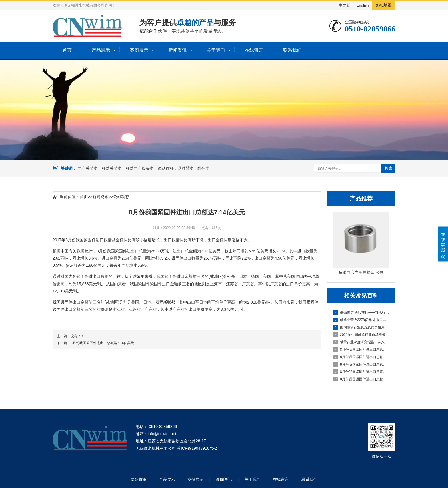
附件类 (203, 168)
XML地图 (384, 5)
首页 (67, 50)
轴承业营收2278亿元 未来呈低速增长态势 (361, 320)
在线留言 (254, 50)
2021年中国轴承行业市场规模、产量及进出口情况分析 (361, 335)
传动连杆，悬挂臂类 (176, 168)
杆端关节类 (112, 168)
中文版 (344, 5)
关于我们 (216, 50)
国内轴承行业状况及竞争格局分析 (361, 327)
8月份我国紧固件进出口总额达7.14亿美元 (361, 350)
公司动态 (121, 197)
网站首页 (139, 479)
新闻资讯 (177, 50)
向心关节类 (88, 168)
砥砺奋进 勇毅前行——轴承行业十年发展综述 (361, 312)
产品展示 (101, 50)
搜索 (389, 168)
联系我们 (292, 50)
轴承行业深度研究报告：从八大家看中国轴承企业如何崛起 (361, 342)
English (363, 5)
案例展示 (139, 50)
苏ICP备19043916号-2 (197, 448)
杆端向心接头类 (140, 168)
